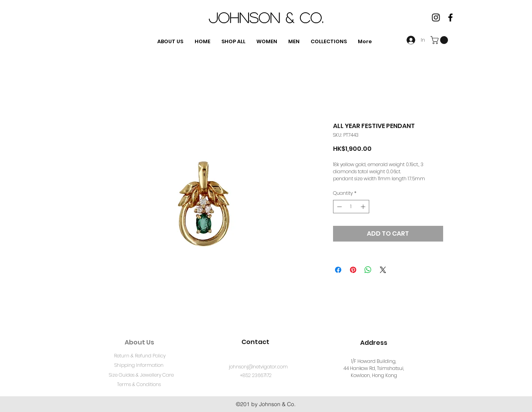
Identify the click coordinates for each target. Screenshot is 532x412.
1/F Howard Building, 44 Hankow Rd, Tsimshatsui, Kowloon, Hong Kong (374, 368)
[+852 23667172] (256, 375)
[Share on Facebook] (338, 270)
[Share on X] (383, 270)
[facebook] (450, 17)
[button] (440, 40)
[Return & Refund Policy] (140, 356)
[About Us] (140, 342)
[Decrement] (339, 207)
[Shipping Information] (139, 365)
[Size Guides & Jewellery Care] (142, 375)
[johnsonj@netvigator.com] (258, 367)
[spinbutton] (351, 207)
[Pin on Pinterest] (353, 270)
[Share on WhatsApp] (368, 270)
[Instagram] (436, 17)
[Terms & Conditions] (139, 385)
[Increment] (364, 207)
